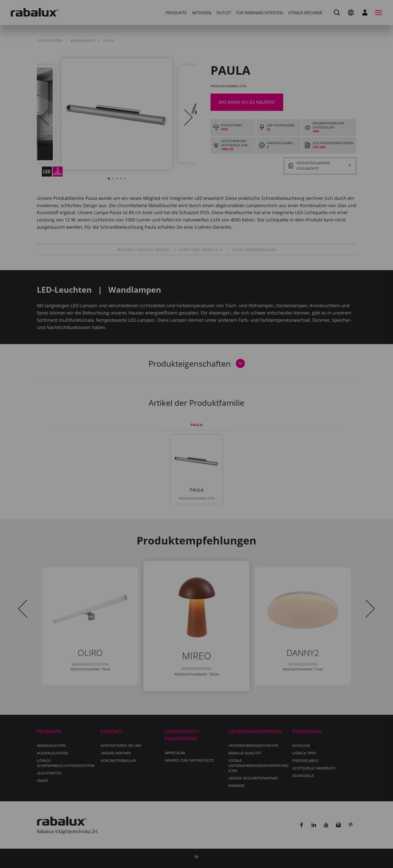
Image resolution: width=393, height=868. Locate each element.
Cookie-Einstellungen (164, 458)
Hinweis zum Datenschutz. (189, 443)
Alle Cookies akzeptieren (197, 470)
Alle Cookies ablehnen (228, 458)
